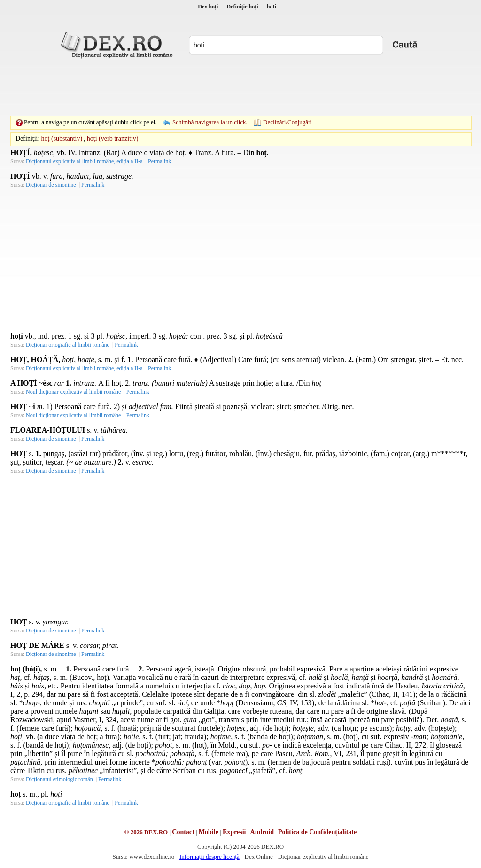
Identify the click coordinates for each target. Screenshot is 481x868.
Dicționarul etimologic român (59, 779)
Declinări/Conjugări (287, 122)
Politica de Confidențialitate (317, 832)
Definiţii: (27, 138)
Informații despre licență (209, 856)
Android (262, 832)
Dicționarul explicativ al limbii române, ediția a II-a (84, 161)
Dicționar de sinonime (51, 185)
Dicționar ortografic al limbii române (68, 345)
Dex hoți (208, 7)
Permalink (159, 161)
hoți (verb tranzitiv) (113, 138)
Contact (183, 832)
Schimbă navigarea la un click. (210, 122)
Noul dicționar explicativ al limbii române (73, 392)
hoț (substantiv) (62, 138)
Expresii (234, 832)
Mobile (209, 832)
